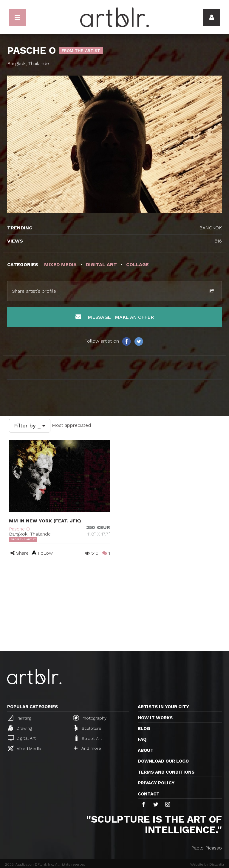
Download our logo (163, 761)
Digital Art (22, 738)
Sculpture (88, 728)
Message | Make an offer (115, 317)
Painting (20, 718)
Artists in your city (163, 707)
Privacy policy (156, 783)
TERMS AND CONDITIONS (166, 772)
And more (88, 748)
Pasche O (19, 529)
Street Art (88, 738)
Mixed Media (24, 748)
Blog (144, 729)
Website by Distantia (207, 864)
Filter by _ (30, 425)
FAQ (142, 739)
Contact (149, 794)
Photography (90, 718)
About (146, 750)
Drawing (20, 728)
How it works (155, 718)
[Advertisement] (114, 606)
